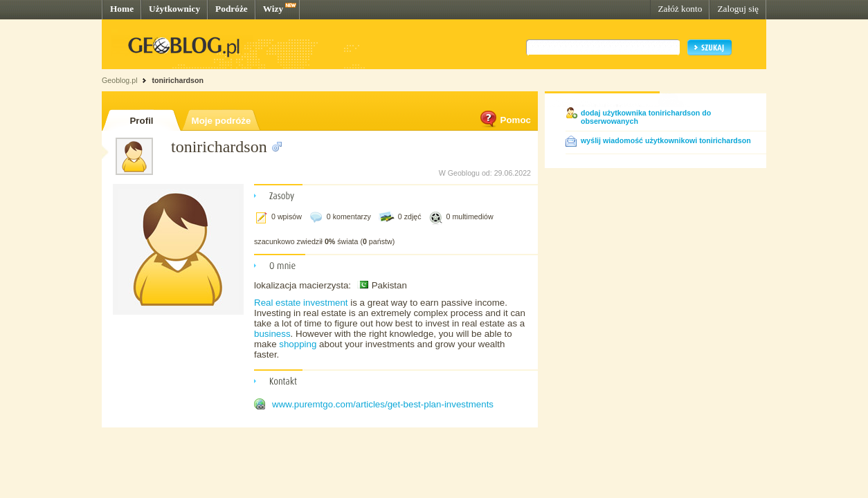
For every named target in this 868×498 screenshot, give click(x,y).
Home (122, 9)
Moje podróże (221, 121)
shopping (298, 344)
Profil (141, 121)
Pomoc (505, 120)
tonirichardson (178, 80)
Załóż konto (680, 9)
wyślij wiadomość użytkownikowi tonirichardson (666, 140)
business (272, 334)
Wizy (273, 9)
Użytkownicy (174, 9)
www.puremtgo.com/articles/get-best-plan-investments (383, 404)
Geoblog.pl (120, 80)
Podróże (232, 9)
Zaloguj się (738, 9)
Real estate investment (301, 303)
